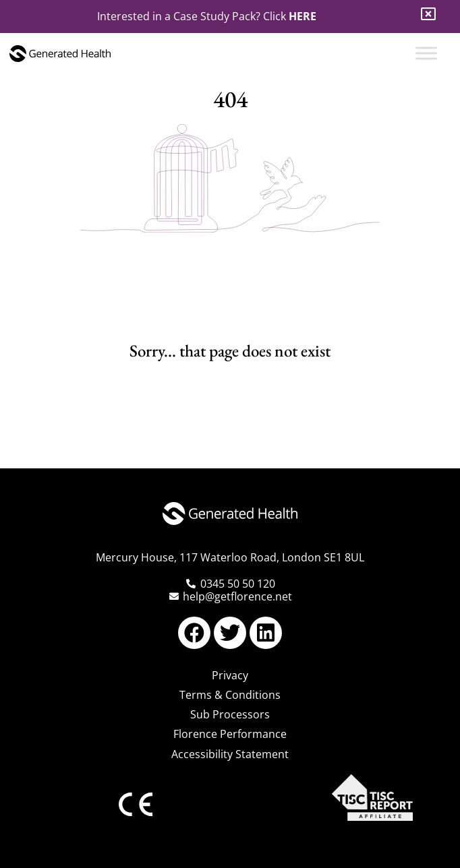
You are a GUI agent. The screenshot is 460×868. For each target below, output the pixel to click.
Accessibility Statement (230, 754)
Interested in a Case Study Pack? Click (207, 16)
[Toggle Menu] (426, 53)
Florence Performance (230, 734)
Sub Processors (230, 714)
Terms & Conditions (230, 695)
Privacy (230, 675)
